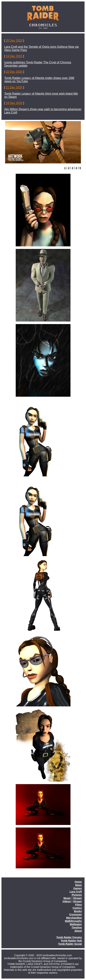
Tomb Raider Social (70, 944)
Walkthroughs (73, 921)
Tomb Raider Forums (69, 937)
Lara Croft (76, 892)
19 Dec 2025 (14, 103)
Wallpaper (76, 924)
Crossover (76, 914)
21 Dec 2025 (14, 87)
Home (78, 882)
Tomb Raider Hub (71, 941)
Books (78, 911)
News (78, 885)
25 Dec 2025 (14, 41)
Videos (67, 901)
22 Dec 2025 (14, 72)
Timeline (77, 928)
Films (78, 905)
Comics (77, 908)
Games (78, 888)
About (78, 931)
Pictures (77, 895)
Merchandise (74, 918)
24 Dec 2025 (14, 56)
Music (67, 898)
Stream (78, 898)
